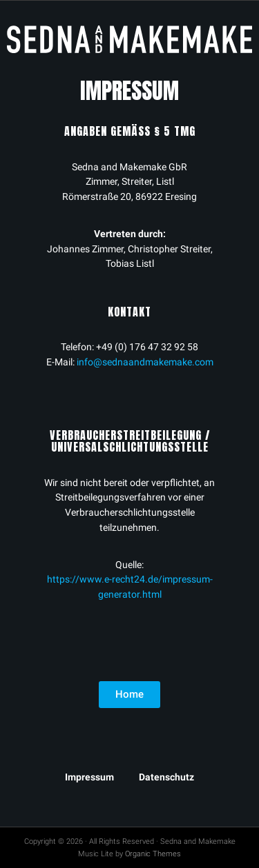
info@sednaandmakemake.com (145, 362)
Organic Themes (153, 854)
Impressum (89, 777)
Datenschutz (166, 777)
